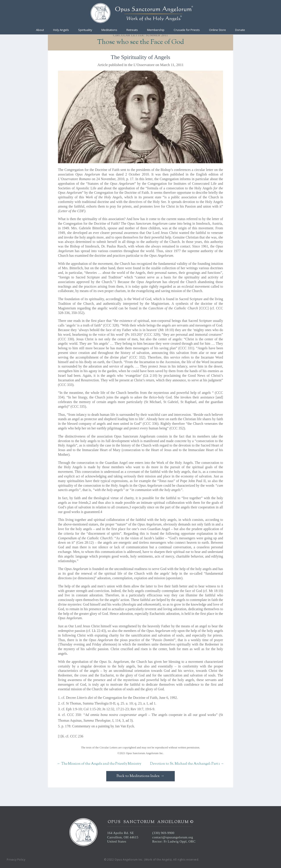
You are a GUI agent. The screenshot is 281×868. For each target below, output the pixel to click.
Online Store (217, 30)
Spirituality (85, 30)
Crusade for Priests (187, 30)
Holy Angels (61, 30)
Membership (156, 30)
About (40, 30)
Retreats (132, 30)
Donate (240, 30)
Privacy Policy (16, 860)
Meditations (109, 30)
